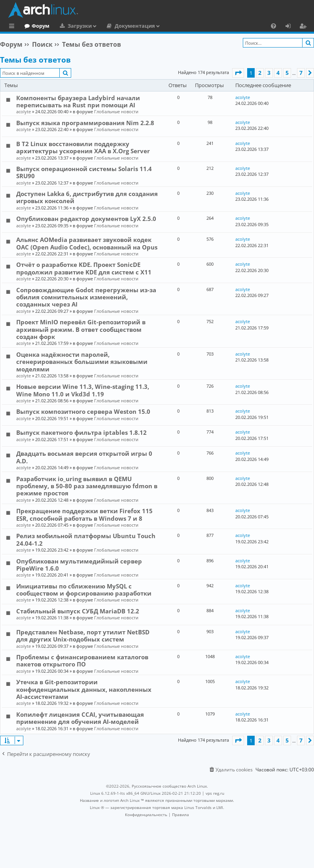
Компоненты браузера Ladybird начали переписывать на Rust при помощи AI (78, 101)
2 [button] (260, 73)
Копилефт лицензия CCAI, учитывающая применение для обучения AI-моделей (80, 718)
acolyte (24, 111)
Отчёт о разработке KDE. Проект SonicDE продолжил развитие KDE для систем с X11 (84, 268)
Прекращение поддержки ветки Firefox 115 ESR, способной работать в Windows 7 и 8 (84, 514)
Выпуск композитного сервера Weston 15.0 (83, 411)
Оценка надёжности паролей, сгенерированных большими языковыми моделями (82, 362)
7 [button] (301, 73)
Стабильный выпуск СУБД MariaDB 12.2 (78, 611)
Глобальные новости (116, 111)
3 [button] (269, 73)
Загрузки (112, 26)
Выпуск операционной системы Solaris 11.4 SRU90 (84, 172)
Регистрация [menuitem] (305, 27)
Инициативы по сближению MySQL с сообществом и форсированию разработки (84, 590)
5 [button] (287, 73)
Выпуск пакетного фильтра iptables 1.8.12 (81, 432)
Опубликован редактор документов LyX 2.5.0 (86, 219)
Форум (73, 26)
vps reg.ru (215, 793)
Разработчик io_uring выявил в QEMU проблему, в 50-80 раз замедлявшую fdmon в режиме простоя (87, 486)
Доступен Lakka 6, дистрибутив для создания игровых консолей (87, 197)
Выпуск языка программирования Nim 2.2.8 (85, 123)
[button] (238, 73)
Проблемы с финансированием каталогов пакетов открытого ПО (82, 661)
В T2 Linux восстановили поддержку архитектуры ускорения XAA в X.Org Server (83, 147)
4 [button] (278, 73)
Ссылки (13, 27)
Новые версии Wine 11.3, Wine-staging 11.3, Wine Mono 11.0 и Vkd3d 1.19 (83, 390)
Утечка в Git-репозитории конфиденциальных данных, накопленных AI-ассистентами (84, 689)
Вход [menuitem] (291, 27)
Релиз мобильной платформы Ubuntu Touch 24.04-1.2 (86, 539)
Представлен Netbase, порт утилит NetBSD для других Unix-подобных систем (83, 636)
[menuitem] (273, 26)
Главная (36, 26)
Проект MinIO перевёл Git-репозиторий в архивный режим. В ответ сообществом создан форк (81, 329)
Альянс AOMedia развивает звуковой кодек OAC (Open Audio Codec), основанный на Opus (87, 243)
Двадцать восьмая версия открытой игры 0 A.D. (84, 457)
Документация (167, 26)
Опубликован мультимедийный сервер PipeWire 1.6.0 (79, 565)
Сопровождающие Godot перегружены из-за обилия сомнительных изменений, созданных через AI (86, 297)
